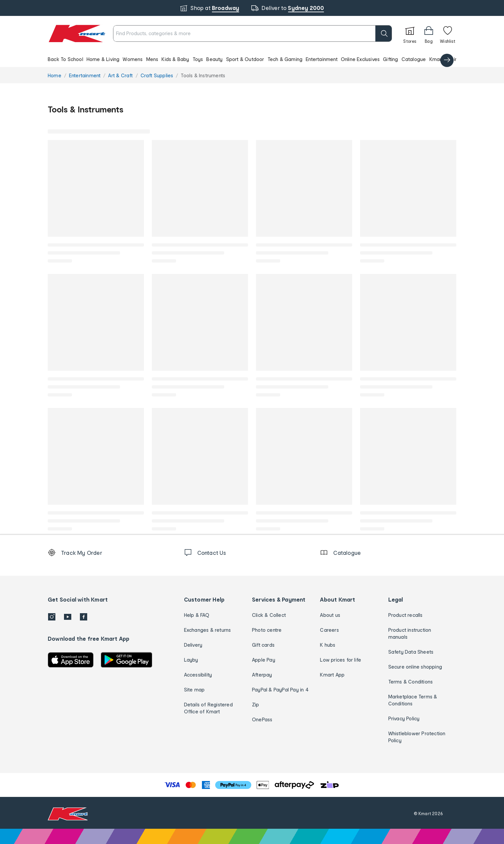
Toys (198, 59)
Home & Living (103, 59)
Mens (152, 59)
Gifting (390, 59)
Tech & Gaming (285, 59)
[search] (360, 33)
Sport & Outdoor (245, 59)
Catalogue (414, 59)
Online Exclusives (360, 59)
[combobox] (241, 33)
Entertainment (322, 59)
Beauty (214, 59)
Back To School (65, 59)
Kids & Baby (175, 59)
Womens (133, 59)
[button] (252, 59)
